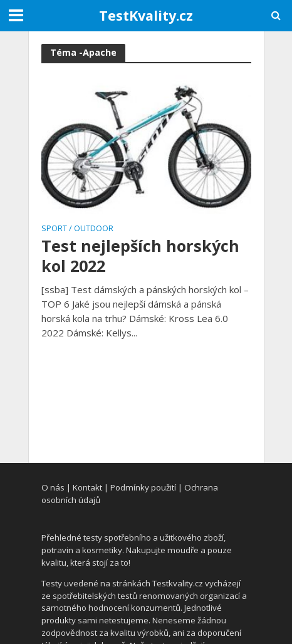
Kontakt (87, 487)
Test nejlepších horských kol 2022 (140, 256)
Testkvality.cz (178, 583)
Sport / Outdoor (77, 229)
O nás (53, 487)
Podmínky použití (143, 487)
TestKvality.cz (146, 15)
